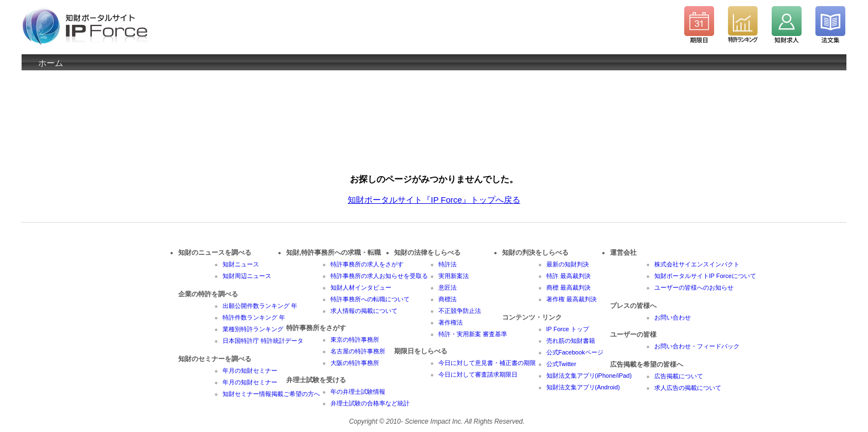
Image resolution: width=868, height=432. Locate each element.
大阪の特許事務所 (355, 363)
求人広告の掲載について (688, 388)
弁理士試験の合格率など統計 (370, 403)
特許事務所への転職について (370, 299)
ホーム (51, 63)
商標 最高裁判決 (569, 287)
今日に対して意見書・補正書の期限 (487, 363)
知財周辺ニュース (247, 276)
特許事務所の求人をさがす (367, 264)
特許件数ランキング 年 (254, 317)
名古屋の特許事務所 (358, 351)
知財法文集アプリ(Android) (583, 387)
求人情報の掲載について (364, 311)
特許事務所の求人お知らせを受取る (379, 276)
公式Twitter (561, 364)
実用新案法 (454, 276)
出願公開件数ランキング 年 (260, 306)
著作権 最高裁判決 (572, 299)
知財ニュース (241, 264)
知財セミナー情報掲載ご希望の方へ (271, 394)
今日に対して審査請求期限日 (478, 374)
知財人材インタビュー (361, 287)
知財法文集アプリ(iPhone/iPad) (589, 376)
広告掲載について (679, 376)
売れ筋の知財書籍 (571, 341)
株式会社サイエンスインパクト (697, 264)
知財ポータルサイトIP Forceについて (705, 276)
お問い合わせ (673, 317)
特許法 (448, 264)
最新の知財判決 (568, 264)
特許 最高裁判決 (569, 276)
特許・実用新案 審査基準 (473, 334)
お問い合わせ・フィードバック (697, 346)
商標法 (448, 299)
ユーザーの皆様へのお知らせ (694, 287)
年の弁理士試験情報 (358, 392)
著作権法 (451, 322)
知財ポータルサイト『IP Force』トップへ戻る (434, 200)
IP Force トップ (568, 329)
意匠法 (448, 287)
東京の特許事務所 (355, 340)
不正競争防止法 (460, 311)
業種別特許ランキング (253, 329)
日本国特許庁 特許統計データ (263, 341)
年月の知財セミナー (250, 371)
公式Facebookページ (575, 352)
